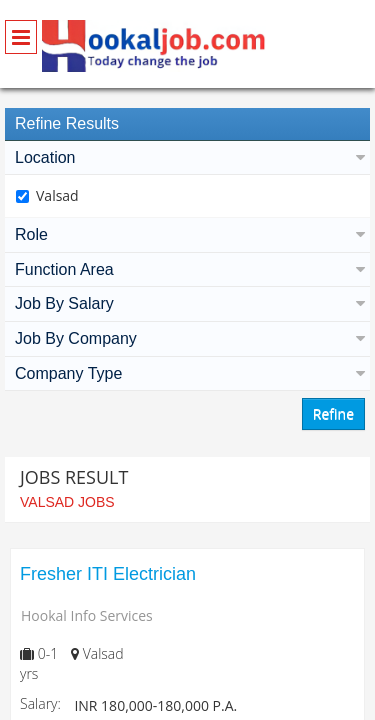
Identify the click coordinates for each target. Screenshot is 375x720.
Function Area (187, 269)
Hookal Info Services (87, 615)
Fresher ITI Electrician (108, 574)
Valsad (57, 195)
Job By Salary (187, 303)
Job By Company (187, 338)
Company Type (187, 373)
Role (187, 234)
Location (187, 157)
